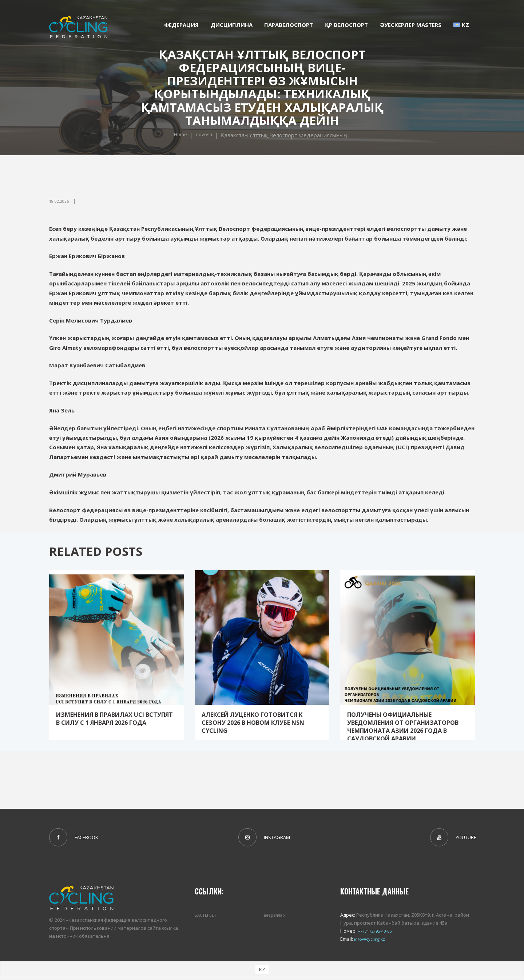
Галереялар (275, 917)
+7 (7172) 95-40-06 (376, 934)
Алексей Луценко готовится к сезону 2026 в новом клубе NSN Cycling (256, 722)
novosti (205, 135)
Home (179, 135)
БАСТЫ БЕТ (207, 917)
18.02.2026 (60, 201)
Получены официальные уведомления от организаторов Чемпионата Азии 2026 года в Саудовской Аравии (407, 730)
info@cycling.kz (370, 942)
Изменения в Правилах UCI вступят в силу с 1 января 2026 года (113, 722)
